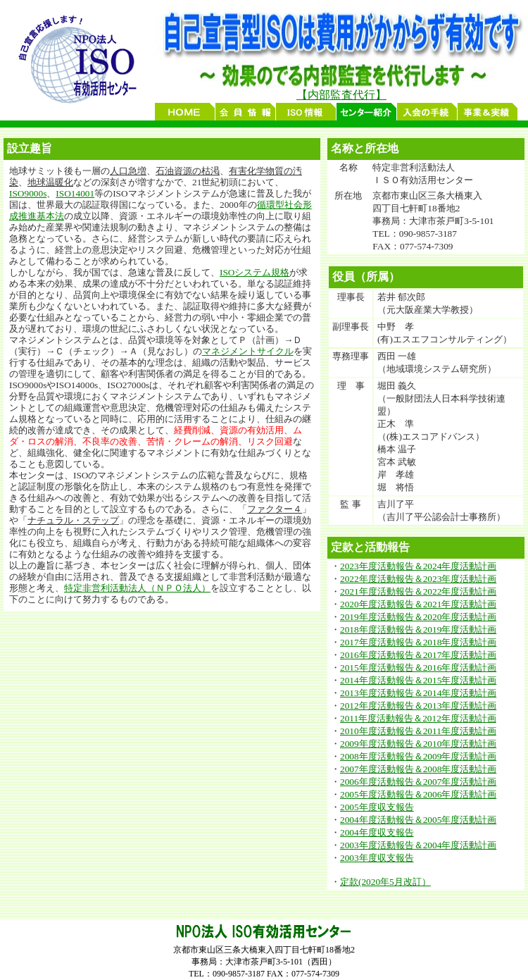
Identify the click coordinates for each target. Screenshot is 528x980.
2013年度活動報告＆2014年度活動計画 (418, 693)
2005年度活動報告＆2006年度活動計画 (418, 794)
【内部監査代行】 (341, 95)
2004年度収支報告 (377, 832)
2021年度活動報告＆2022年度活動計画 (418, 591)
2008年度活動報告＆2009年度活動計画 (418, 756)
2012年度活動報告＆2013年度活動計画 (418, 706)
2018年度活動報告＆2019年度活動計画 (418, 629)
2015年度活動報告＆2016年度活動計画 (418, 668)
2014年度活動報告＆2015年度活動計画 (418, 680)
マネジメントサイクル (248, 351)
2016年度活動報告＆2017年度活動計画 (418, 655)
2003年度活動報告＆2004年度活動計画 (418, 845)
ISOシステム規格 (254, 272)
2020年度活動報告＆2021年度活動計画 (418, 604)
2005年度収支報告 (377, 807)
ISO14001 (75, 193)
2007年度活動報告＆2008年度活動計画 (418, 769)
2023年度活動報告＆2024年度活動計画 (418, 566)
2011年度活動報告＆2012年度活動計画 (418, 718)
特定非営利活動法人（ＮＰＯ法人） (137, 588)
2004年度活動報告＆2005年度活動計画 (418, 820)
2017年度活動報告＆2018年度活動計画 (418, 642)
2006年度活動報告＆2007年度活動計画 (418, 782)
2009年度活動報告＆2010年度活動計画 (418, 744)
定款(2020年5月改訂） (385, 882)
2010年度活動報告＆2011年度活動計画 (418, 731)
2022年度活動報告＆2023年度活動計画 (418, 579)
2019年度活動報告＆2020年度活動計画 (418, 617)
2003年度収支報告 (377, 858)
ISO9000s (28, 193)
